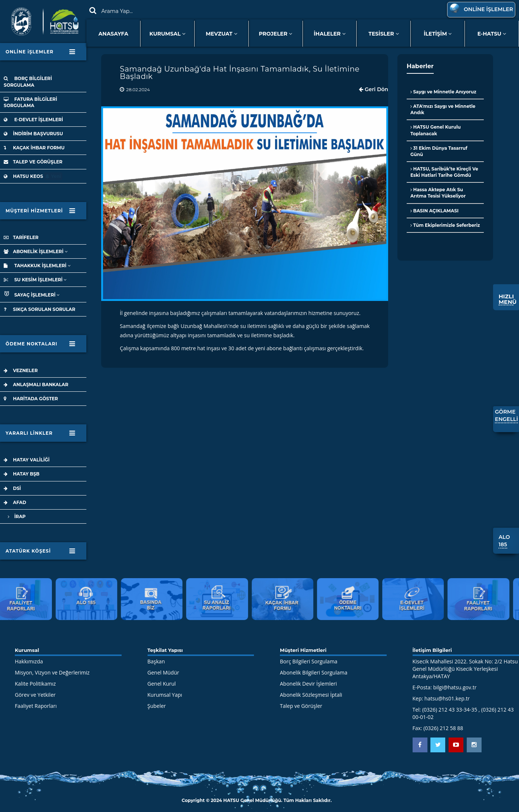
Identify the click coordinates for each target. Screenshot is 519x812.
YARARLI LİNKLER (40, 434)
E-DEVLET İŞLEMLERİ (33, 120)
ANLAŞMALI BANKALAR (36, 385)
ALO (504, 541)
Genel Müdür (163, 672)
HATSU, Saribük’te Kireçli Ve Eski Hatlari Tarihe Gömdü (444, 172)
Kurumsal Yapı (165, 695)
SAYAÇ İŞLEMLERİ (32, 294)
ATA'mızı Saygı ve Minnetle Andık (443, 109)
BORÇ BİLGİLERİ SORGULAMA (28, 82)
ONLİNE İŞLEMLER (480, 9)
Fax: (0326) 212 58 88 (438, 728)
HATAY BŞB (22, 474)
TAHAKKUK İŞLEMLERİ (37, 266)
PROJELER (275, 34)
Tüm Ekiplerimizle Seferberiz (445, 225)
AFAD (15, 502)
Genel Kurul (162, 684)
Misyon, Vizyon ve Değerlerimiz (52, 672)
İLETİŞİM (438, 34)
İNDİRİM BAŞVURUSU (33, 134)
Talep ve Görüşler (301, 706)
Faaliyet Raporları (36, 706)
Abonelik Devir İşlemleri (308, 684)
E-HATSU (492, 34)
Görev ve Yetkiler (35, 695)
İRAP (15, 516)
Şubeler (157, 706)
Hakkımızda (29, 661)
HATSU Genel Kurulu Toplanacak (436, 130)
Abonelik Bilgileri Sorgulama (314, 672)
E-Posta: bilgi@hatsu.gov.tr (445, 687)
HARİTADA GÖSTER (31, 399)
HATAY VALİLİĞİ (27, 460)
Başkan (156, 661)
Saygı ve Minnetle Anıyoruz (443, 92)
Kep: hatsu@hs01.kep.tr (441, 698)
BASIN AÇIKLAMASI (434, 211)
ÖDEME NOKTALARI (40, 344)
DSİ (12, 488)
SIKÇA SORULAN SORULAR (39, 309)
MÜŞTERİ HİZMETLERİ (40, 213)
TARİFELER (21, 237)
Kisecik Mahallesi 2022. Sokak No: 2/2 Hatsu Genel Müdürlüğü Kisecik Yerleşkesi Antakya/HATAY (465, 669)
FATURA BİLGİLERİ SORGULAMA (30, 102)
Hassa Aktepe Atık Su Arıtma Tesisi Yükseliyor (438, 193)
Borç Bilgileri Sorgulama (309, 661)
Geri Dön (373, 89)
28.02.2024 (138, 90)
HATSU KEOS (33, 176)
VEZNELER (21, 370)
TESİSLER (384, 34)
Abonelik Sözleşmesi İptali (311, 695)
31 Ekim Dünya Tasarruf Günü (439, 151)
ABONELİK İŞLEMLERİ (36, 251)
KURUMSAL (167, 34)
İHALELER (330, 34)
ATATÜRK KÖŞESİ (40, 551)
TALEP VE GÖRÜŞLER (33, 162)
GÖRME (506, 416)
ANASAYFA (113, 34)
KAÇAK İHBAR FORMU (34, 148)
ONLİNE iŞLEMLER (40, 52)
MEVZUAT (222, 34)
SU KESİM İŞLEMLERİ (35, 280)
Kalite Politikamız (35, 684)
